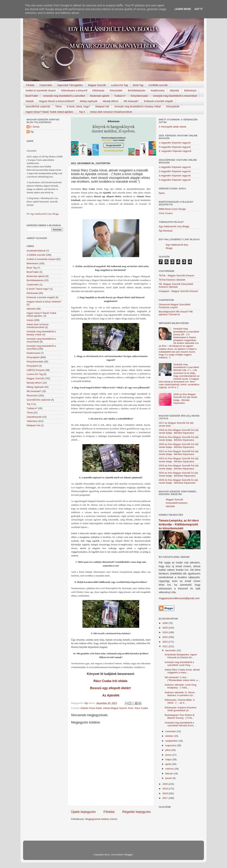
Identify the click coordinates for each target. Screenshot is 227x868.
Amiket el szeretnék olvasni (41, 90)
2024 (165, 632)
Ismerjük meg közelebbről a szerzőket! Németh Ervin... (180, 724)
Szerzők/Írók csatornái (38, 106)
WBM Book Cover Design (172, 209)
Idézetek (174, 90)
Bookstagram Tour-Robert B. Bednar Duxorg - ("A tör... (180, 716)
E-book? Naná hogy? (38, 289)
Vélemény (32, 421)
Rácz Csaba (141, 708)
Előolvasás (98, 90)
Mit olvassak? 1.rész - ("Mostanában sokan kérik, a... (182, 679)
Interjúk (30, 101)
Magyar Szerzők (97, 85)
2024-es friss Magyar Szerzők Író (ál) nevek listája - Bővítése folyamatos (178, 474)
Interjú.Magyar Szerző (115, 708)
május (169, 759)
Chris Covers (166, 213)
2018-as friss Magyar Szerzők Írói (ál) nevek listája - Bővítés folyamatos (179, 431)
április (169, 764)
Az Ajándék (111, 695)
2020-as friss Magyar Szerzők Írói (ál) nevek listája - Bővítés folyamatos (185, 399)
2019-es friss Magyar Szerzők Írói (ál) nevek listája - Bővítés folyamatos (179, 439)
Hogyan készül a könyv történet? (44, 302)
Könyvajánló (33, 357)
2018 (165, 793)
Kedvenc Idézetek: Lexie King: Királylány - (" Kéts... (181, 686)
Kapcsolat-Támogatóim (70, 85)
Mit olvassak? (131, 101)
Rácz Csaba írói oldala (111, 681)
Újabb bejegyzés (83, 812)
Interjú (30, 320)
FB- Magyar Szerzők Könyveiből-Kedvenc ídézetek (176, 285)
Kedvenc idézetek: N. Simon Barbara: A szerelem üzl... (180, 694)
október (170, 736)
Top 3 (82, 112)
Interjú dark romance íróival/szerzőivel (111, 112)
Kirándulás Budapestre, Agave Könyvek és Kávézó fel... (181, 656)
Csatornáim (46, 85)
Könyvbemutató (139, 96)
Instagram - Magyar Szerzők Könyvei (178, 291)
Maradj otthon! (111, 101)
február (169, 774)
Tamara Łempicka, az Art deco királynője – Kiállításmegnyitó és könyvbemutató (179, 524)
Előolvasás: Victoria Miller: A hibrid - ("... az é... (180, 701)
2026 (165, 623)
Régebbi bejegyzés (136, 812)
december (171, 650)
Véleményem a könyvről (74, 90)
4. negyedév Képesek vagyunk (175, 151)
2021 (165, 646)
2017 (165, 798)
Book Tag (138, 85)
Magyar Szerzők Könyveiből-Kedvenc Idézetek (177, 503)
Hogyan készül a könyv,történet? (57, 101)
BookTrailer (32, 96)
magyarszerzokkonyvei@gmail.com (179, 598)
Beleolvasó (190, 90)
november (171, 731)
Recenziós (32, 396)
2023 (165, 637)
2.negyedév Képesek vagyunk (175, 171)
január (169, 778)
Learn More (183, 9)
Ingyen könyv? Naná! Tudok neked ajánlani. (50, 112)
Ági (32, 132)
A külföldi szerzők (158, 85)
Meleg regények (89, 101)
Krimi (131, 708)
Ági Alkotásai (166, 231)
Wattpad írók (102, 106)
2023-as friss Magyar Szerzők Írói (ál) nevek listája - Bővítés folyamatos (179, 467)
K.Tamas (35, 127)
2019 (165, 789)
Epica (162, 193)
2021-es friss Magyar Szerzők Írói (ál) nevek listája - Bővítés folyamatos (179, 453)
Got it (199, 9)
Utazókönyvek (34, 417)
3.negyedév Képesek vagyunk (175, 147)
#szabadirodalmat (36, 251)
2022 (165, 642)
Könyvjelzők (173, 106)
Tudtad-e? (120, 96)
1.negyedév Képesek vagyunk (175, 143)
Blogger (129, 855)
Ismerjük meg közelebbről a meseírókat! (175, 96)
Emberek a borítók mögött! (158, 101)
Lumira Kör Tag (119, 85)
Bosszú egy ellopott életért (111, 688)
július (168, 750)
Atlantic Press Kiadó (91, 708)
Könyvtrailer (116, 90)
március (170, 769)
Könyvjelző (32, 366)
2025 (165, 628)
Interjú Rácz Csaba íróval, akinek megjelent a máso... (182, 671)
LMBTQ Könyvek (36, 370)
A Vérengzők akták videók (172, 127)
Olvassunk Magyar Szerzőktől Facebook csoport (175, 306)
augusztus (171, 745)
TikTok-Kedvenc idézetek (172, 280)
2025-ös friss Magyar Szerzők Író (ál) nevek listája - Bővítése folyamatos (178, 481)
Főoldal (30, 85)
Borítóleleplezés (137, 90)
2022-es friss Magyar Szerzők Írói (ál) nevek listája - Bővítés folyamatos (179, 460)
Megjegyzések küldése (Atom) (101, 819)
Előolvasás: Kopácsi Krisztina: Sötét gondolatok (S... (181, 709)
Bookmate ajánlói (100, 96)
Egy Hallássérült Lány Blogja (45, 214)
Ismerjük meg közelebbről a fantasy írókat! (138, 106)
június (169, 755)
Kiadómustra (158, 90)
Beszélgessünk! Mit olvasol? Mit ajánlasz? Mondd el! (176, 313)
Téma (59, 106)
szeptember (172, 741)
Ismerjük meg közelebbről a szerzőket (64, 96)
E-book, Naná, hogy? (78, 106)
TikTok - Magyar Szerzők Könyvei (176, 275)
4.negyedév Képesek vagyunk (175, 180)
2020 (165, 784)
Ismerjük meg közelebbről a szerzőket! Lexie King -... (179, 664)
